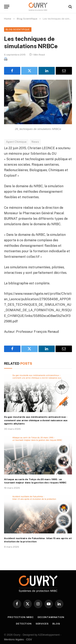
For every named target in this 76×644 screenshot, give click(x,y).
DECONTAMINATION (51, 617)
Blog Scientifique (18, 29)
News (35, 142)
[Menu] (7, 7)
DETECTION (24, 624)
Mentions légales (14, 639)
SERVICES (42, 624)
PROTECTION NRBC (21, 617)
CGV (29, 639)
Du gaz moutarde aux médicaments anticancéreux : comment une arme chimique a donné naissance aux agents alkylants (36, 420)
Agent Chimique (16, 142)
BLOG (56, 624)
